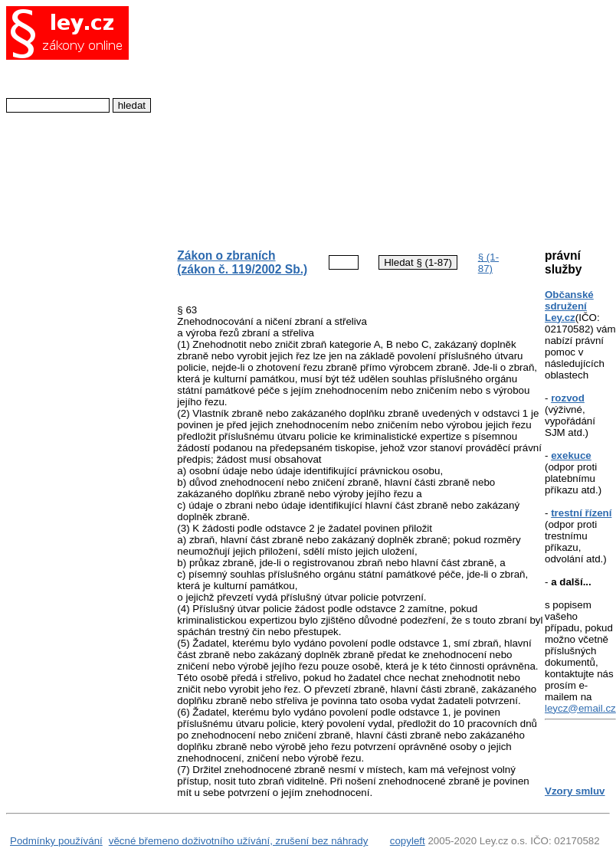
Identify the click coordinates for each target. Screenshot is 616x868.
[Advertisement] (348, 120)
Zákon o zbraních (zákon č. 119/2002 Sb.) (242, 262)
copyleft (408, 841)
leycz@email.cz (580, 708)
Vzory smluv (575, 791)
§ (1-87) (488, 263)
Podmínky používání (56, 841)
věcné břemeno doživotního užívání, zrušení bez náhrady (239, 841)
